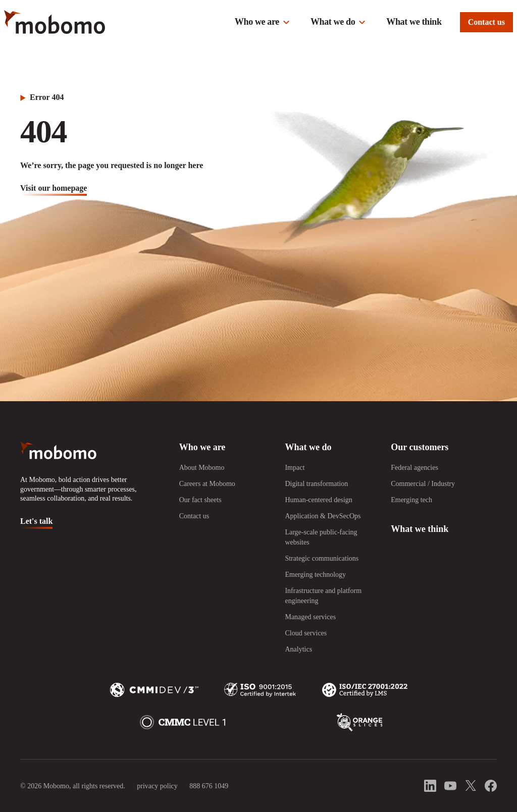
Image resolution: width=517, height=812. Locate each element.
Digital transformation (316, 484)
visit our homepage (54, 188)
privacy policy (157, 786)
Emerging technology (315, 575)
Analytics (298, 649)
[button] (263, 22)
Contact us (486, 22)
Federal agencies (415, 468)
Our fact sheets (200, 500)
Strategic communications (322, 558)
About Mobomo (202, 468)
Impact (295, 468)
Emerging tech (411, 500)
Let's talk (36, 521)
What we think (414, 22)
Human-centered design (318, 500)
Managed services (310, 617)
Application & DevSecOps (323, 516)
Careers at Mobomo (207, 484)
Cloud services (306, 633)
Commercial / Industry (423, 484)
